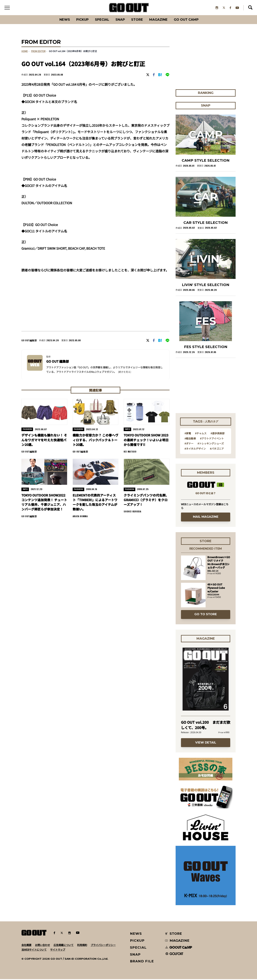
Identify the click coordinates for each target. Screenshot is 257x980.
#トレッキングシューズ (211, 444)
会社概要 (26, 946)
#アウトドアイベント (212, 439)
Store (138, 20)
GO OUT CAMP (189, 20)
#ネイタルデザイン (195, 449)
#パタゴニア (217, 449)
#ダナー (189, 444)
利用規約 (82, 946)
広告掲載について (64, 946)
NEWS (136, 934)
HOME (25, 52)
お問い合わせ (42, 946)
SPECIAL (101, 20)
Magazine (160, 20)
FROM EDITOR (38, 52)
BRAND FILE (142, 962)
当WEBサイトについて (34, 950)
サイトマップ (58, 950)
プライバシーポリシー (103, 946)
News (62, 20)
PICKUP (80, 20)
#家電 (188, 434)
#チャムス (201, 434)
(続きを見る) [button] (124, 373)
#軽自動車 (190, 439)
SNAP (120, 20)
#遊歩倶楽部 (218, 434)
